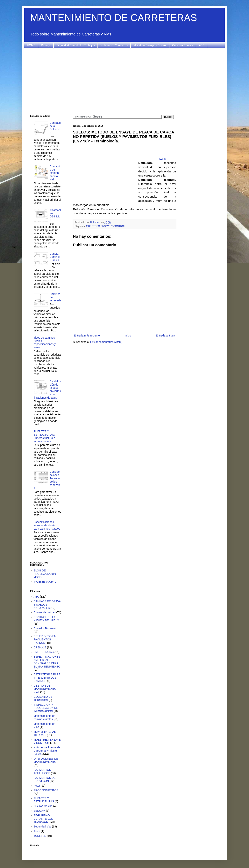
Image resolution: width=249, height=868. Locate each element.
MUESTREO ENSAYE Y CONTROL (106, 226)
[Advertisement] (124, 82)
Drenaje (46, 45)
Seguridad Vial (43, 826)
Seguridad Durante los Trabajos (76, 45)
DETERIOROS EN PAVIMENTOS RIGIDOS (45, 639)
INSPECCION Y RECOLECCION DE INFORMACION (46, 708)
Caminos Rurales (183, 45)
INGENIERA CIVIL (45, 582)
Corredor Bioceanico (46, 628)
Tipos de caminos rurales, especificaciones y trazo (45, 343)
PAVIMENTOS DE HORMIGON (45, 779)
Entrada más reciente (87, 336)
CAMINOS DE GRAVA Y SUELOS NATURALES (47, 605)
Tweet (162, 159)
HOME (31, 45)
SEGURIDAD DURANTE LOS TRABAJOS (43, 819)
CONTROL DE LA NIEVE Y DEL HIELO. (47, 619)
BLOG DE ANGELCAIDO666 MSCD (45, 574)
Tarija (37, 831)
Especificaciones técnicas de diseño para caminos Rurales (47, 525)
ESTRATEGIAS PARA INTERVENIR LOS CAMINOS (47, 678)
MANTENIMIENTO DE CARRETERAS (114, 18)
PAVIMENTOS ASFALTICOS (42, 771)
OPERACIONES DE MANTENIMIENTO (46, 760)
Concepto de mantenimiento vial (55, 173)
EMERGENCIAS (44, 652)
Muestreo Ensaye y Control (150, 45)
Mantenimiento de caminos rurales (44, 717)
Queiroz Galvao (43, 806)
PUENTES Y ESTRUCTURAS (44, 800)
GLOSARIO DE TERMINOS (43, 698)
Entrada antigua (165, 336)
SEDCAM (39, 811)
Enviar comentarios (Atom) (106, 342)
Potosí (38, 786)
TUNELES (40, 836)
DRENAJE (40, 647)
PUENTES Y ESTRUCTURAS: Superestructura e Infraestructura (44, 436)
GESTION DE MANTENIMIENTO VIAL (45, 689)
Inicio (128, 336)
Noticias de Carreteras (114, 45)
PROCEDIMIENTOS (46, 790)
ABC (202, 45)
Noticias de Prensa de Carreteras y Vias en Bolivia (47, 751)
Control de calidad (45, 612)
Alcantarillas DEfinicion (55, 215)
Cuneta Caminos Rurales (55, 257)
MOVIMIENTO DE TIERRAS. (45, 733)
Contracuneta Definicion (55, 128)
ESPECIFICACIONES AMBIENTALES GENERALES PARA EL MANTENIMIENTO (47, 661)
